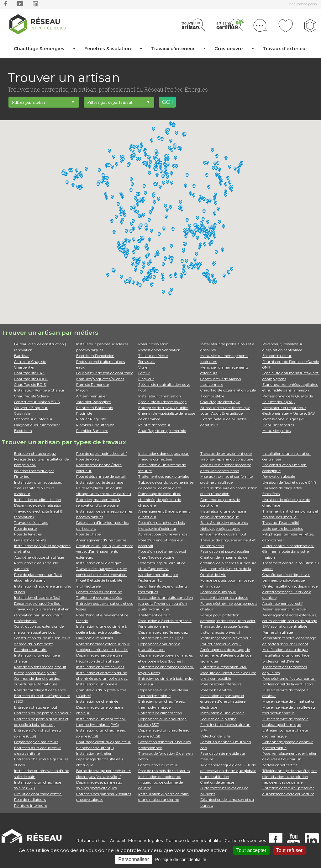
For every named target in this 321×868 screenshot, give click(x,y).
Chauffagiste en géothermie (162, 431)
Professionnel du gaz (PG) (284, 419)
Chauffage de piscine (156, 557)
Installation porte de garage (100, 482)
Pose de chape (88, 534)
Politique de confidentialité (194, 840)
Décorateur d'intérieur (33, 419)
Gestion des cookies (245, 840)
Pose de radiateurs (30, 800)
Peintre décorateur (154, 425)
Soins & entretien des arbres (224, 523)
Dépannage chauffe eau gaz (163, 632)
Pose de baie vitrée (216, 690)
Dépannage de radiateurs (36, 742)
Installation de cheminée (97, 701)
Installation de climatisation (38, 500)
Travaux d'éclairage (31, 523)
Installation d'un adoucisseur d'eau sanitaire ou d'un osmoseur (39, 488)
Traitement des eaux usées (99, 598)
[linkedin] (35, 5)
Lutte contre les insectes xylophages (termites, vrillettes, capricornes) (288, 534)
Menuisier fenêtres (278, 425)
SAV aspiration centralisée (285, 626)
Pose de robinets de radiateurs (164, 771)
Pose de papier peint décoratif (101, 454)
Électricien (23, 431)
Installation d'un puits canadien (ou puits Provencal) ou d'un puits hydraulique (166, 603)
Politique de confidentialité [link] (181, 860)
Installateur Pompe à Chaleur (39, 390)
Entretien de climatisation (160, 713)
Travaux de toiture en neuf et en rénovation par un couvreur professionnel (42, 615)
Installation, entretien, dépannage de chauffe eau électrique (100, 759)
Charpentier (24, 367)
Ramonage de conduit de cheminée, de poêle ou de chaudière (160, 500)
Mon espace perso (303, 4)
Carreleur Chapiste (30, 362)
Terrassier (147, 362)
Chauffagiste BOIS (30, 385)
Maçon (82, 390)
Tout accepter (251, 850)
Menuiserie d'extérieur (157, 529)
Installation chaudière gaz (99, 563)
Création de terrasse (217, 782)
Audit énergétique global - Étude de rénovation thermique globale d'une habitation (228, 771)
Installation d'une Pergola (222, 713)
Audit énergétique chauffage (39, 557)
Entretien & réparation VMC (224, 667)
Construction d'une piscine (99, 592)
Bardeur (21, 356)
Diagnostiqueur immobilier (37, 425)
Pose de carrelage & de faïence (40, 690)
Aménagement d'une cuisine (101, 540)
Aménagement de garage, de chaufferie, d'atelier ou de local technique (226, 655)
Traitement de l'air (154, 615)
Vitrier (144, 367)
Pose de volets (88, 459)
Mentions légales (145, 840)
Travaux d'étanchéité (281, 523)
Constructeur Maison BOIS (37, 402)
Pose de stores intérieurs (221, 684)
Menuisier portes (276, 431)
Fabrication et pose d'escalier (225, 551)
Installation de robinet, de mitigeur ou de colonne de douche (160, 783)
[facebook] (6, 5)
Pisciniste (84, 413)
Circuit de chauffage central (38, 794)
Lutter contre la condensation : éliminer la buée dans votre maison (288, 552)
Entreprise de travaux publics (163, 408)
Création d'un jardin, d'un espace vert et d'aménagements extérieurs (105, 552)
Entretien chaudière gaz (35, 454)
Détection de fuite (215, 736)
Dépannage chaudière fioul (38, 604)
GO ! (167, 102)
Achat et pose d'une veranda (163, 534)
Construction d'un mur (158, 765)
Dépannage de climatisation (38, 505)
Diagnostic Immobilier (95, 638)
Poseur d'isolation (153, 344)
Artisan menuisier (92, 396)
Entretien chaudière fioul (36, 707)
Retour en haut (92, 840)
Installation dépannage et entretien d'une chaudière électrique (223, 702)
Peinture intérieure (31, 806)
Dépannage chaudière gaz (99, 655)
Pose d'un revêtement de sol (162, 551)
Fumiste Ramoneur (93, 385)
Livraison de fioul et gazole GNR (289, 482)
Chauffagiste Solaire (31, 396)
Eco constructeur (277, 356)
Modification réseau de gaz (285, 650)
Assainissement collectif (282, 604)
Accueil (118, 840)
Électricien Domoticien (95, 356)
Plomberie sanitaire (31, 650)
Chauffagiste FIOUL (31, 379)
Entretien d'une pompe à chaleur (43, 713)
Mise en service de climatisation (289, 701)
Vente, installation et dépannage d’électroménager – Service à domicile (290, 592)
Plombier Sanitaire (92, 431)
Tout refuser (289, 850)
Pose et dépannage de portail (101, 477)
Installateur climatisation (160, 396)
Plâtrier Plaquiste (91, 419)
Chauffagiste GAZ (29, 373)
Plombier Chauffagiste (95, 425)
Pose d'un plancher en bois (161, 523)
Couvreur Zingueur (31, 408)
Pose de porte (25, 529)
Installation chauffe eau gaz (100, 667)
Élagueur (146, 379)
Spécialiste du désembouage (162, 402)
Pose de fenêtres (28, 534)
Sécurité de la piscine (218, 719)
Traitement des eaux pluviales (164, 477)
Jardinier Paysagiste (93, 402)
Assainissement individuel (284, 609)
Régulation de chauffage (97, 661)
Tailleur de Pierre (153, 356)
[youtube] (20, 5)
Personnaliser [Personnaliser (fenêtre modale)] (134, 859)
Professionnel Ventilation (159, 350)
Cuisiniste (22, 413)
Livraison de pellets (30, 540)
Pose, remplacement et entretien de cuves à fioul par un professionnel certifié (290, 759)
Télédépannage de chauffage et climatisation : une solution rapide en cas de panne (289, 777)
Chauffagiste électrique (220, 402)
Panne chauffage (278, 632)
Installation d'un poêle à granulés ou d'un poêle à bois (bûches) (101, 690)
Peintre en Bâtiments (95, 408)
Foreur (144, 373)
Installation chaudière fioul (37, 598)
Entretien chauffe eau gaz (161, 638)
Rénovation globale (279, 477)
